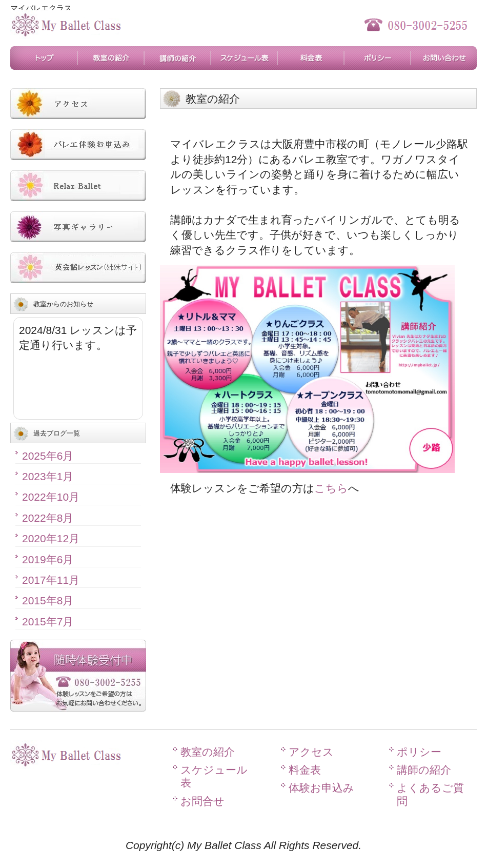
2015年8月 (48, 600)
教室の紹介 (110, 58)
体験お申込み (321, 788)
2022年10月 (51, 497)
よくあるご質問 (430, 794)
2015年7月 (48, 622)
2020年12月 (51, 538)
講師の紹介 (177, 58)
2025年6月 (48, 456)
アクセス (311, 752)
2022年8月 (48, 518)
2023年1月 (48, 476)
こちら (331, 488)
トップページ (44, 58)
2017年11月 (51, 580)
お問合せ (443, 58)
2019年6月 (48, 559)
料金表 (310, 58)
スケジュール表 (243, 58)
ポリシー (377, 58)
